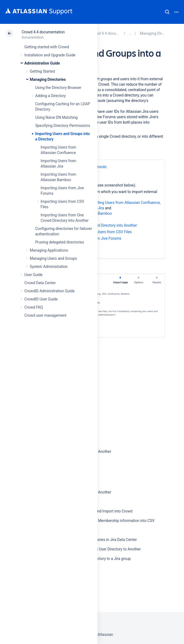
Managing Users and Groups (53, 258)
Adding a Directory (50, 96)
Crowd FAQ (34, 307)
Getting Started (42, 71)
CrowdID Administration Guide (50, 291)
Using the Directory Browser (58, 88)
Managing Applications (49, 250)
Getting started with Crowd (47, 47)
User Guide (33, 275)
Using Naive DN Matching (56, 117)
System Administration (49, 267)
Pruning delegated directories (60, 242)
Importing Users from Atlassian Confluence (124, 203)
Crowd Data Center (40, 283)
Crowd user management (45, 315)
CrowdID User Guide (41, 299)
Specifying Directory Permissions (63, 126)
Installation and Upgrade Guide (50, 55)
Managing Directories (48, 79)
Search (167, 12)
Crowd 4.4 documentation (43, 32)
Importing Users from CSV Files (105, 232)
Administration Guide (42, 63)
